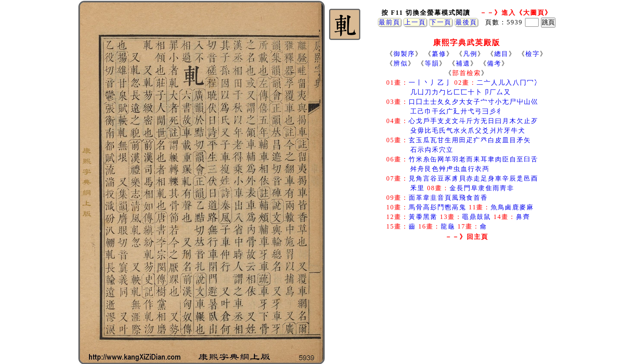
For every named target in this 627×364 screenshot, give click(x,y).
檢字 (533, 54)
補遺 (463, 63)
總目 (501, 54)
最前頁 (389, 22)
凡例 (470, 54)
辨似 (401, 63)
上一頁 (415, 22)
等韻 (432, 63)
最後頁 (466, 22)
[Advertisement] (467, 307)
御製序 (404, 54)
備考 (494, 63)
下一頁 (441, 22)
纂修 (439, 54)
